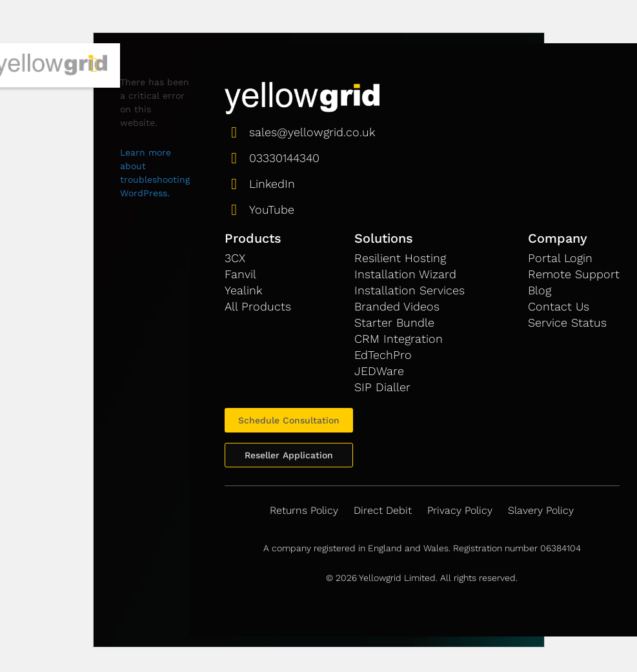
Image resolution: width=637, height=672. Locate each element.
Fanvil (240, 274)
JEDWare (379, 371)
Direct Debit (383, 510)
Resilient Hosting (400, 258)
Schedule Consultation (289, 420)
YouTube (272, 209)
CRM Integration (399, 339)
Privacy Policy (460, 510)
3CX (235, 258)
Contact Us (559, 306)
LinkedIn (272, 184)
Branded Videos (397, 306)
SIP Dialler (382, 387)
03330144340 (284, 158)
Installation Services (409, 290)
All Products (258, 306)
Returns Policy (304, 510)
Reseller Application (289, 455)
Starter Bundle (394, 322)
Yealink (243, 290)
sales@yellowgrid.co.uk (312, 132)
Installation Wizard (405, 274)
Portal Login (560, 258)
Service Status (567, 322)
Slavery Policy (541, 510)
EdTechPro (383, 355)
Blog (540, 290)
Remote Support (574, 274)
